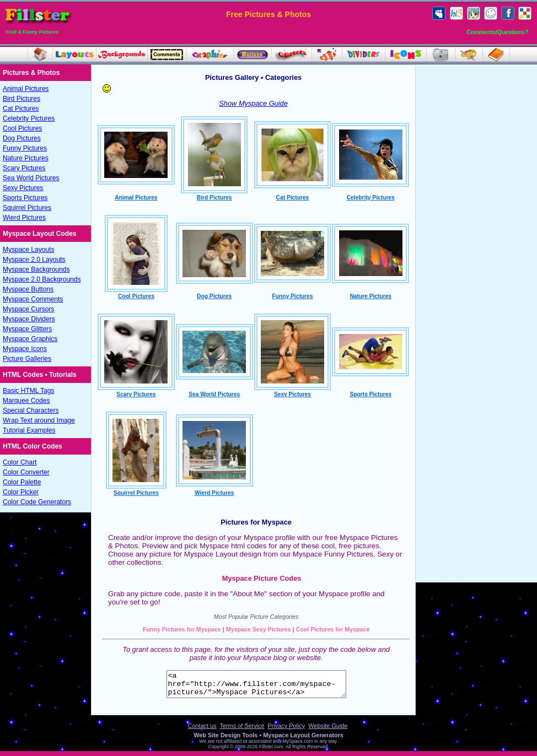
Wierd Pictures (24, 218)
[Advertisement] (476, 235)
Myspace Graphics (30, 339)
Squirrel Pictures (27, 208)
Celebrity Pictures (29, 118)
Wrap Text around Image (39, 420)
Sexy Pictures (23, 188)
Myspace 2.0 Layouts (34, 260)
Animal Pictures (26, 89)
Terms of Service (242, 731)
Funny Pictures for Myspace (182, 629)
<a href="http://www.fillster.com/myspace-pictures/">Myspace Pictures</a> (256, 687)
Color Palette (22, 482)
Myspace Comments (33, 299)
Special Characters (31, 411)
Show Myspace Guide (253, 103)
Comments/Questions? (497, 32)
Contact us (202, 731)
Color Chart (20, 462)
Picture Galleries (27, 359)
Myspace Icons (25, 349)
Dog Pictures (22, 138)
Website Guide (328, 731)
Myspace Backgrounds (36, 269)
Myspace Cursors (28, 309)
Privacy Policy (287, 731)
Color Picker (21, 492)
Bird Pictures (22, 99)
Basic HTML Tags (28, 391)
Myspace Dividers (29, 319)
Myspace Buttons (28, 289)
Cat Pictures (21, 109)
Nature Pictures (26, 158)
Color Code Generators (37, 502)
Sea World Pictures (31, 178)
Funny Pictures (25, 148)
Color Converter (26, 472)
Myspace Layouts (28, 250)
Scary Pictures (24, 168)
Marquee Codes (26, 401)
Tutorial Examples (29, 430)
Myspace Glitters (27, 329)
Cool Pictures (22, 128)
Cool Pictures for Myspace (333, 629)
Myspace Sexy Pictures (259, 629)
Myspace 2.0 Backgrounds (42, 279)
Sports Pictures (25, 198)
